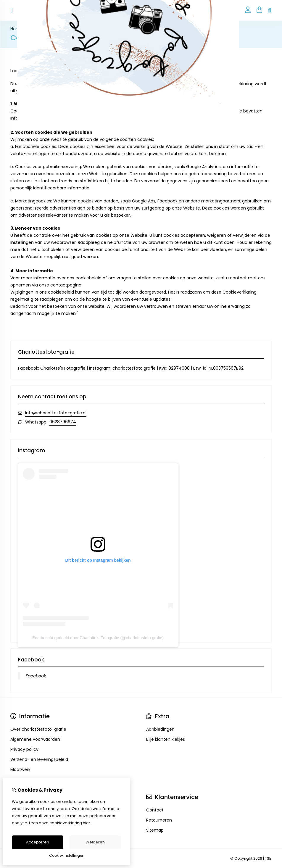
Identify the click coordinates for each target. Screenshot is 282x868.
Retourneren (159, 820)
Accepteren (38, 842)
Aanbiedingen (160, 729)
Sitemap (155, 830)
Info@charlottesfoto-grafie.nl (56, 413)
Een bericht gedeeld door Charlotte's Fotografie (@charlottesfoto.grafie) (98, 638)
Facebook (36, 676)
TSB (268, 858)
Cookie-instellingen (67, 855)
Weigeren (95, 842)
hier (87, 823)
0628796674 (63, 422)
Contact (155, 810)
